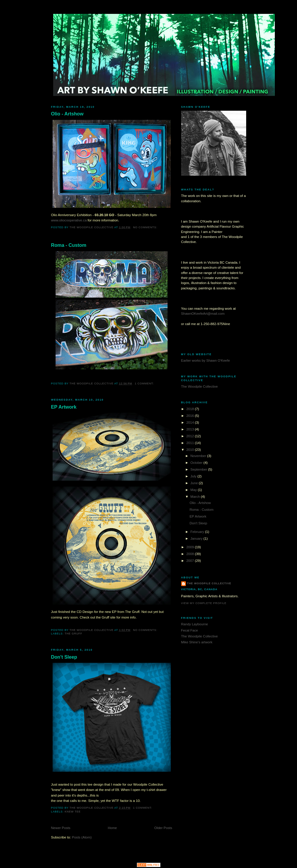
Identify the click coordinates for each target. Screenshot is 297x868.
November (199, 456)
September (199, 469)
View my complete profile (204, 603)
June (194, 483)
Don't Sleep (64, 657)
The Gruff (74, 634)
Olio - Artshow (67, 114)
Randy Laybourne (195, 624)
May (194, 490)
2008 (190, 554)
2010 (190, 450)
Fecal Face (190, 630)
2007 (190, 561)
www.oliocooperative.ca (69, 220)
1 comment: (145, 384)
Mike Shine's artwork (197, 642)
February (198, 532)
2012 (190, 436)
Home (112, 828)
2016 (190, 416)
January (197, 539)
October (197, 463)
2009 (190, 547)
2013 (190, 429)
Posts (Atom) (82, 837)
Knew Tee (73, 812)
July (194, 476)
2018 (190, 409)
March (195, 497)
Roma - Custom (69, 245)
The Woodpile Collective (199, 386)
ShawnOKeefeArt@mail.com (203, 314)
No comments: (146, 227)
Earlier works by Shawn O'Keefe (206, 360)
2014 (190, 422)
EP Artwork (64, 407)
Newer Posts (61, 828)
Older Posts (163, 828)
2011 (190, 443)
